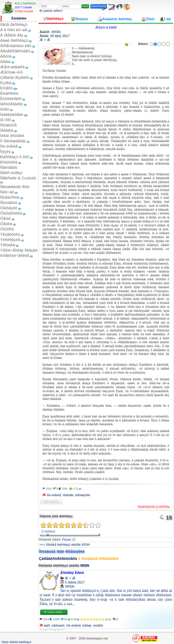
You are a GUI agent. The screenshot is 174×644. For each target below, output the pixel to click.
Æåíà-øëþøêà (12, 67)
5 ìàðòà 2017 (75, 582)
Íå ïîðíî (6, 120)
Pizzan (67, 540)
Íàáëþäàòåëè (12, 114)
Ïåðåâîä (7, 130)
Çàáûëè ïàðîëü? (51, 11)
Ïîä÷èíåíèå (9, 146)
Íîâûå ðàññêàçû (14, 24)
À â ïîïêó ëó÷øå (14, 30)
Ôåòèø (6, 224)
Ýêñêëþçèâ (10, 240)
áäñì (47, 626)
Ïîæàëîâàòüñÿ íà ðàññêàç (154, 506)
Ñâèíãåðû (9, 167)
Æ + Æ (45, 40)
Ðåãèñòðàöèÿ (99, 6)
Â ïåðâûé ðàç (12, 35)
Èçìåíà (6, 83)
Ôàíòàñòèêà (11, 213)
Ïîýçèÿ (5, 152)
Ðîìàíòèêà (9, 162)
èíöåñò (98, 626)
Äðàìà (5, 62)
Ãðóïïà (6, 56)
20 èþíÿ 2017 (60, 36)
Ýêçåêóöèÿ (10, 234)
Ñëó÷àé (7, 192)
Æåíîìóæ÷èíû (12, 72)
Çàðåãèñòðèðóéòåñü (58, 559)
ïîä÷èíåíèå (54, 495)
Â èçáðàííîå (51, 502)
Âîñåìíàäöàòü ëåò (16, 46)
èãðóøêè (58, 626)
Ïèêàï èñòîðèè (12, 136)
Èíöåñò (6, 88)
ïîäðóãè (68, 495)
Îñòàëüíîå (8, 125)
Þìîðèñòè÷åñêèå (15, 255)
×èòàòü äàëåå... (54, 612)
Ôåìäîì (6, 218)
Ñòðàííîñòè (10, 197)
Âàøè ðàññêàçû (14, 40)
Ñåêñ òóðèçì (11, 173)
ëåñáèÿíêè (83, 495)
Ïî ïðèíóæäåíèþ (13, 141)
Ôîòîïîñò (7, 229)
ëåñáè (87, 626)
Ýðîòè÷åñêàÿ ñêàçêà (19, 250)
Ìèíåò (5, 109)
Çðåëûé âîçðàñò (15, 77)
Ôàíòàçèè (9, 208)
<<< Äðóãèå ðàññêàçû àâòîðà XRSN (65, 545)
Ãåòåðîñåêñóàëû (15, 51)
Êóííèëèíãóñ (11, 99)
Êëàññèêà (9, 93)
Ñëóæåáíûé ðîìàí (15, 187)
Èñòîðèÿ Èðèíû (72, 573)
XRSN (56, 32)
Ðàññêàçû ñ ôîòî (15, 157)
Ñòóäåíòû (9, 203)
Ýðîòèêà (7, 245)
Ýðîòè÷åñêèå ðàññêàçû (16, 642)
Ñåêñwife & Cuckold (18, 178)
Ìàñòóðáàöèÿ (12, 104)
